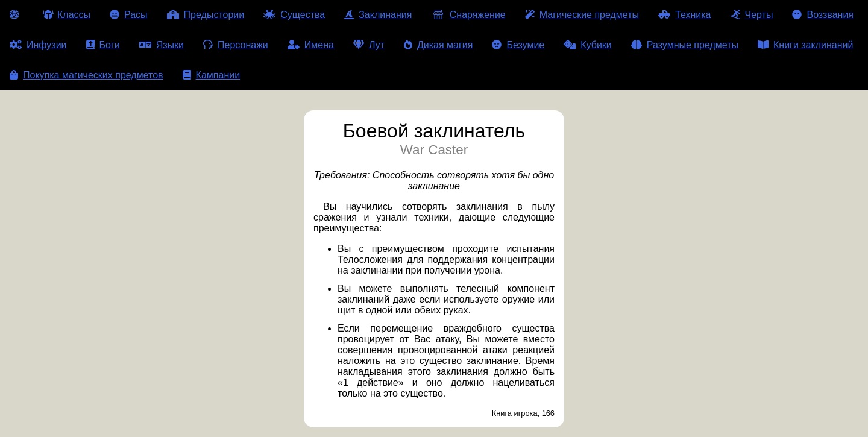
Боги (103, 45)
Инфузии (38, 45)
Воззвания (823, 15)
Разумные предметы (685, 45)
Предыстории (206, 15)
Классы (67, 15)
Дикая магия (438, 45)
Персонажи (236, 45)
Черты (752, 15)
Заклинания (378, 15)
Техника (684, 15)
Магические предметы (582, 15)
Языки (162, 45)
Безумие (518, 45)
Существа (294, 15)
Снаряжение (468, 15)
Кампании (212, 75)
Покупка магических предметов (86, 75)
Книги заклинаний (805, 45)
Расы (129, 15)
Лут (369, 45)
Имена (311, 45)
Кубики (588, 45)
